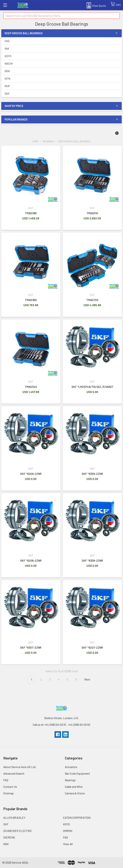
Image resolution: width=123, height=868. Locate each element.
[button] (117, 133)
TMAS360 (31, 300)
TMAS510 (92, 213)
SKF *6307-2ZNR (31, 647)
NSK (7, 71)
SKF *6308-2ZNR (92, 560)
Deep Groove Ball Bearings (74, 141)
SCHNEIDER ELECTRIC (18, 831)
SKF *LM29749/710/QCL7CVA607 (92, 387)
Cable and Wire (74, 787)
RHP (7, 86)
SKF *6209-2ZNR (31, 474)
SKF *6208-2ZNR (31, 560)
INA (7, 48)
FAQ (6, 780)
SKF (7, 93)
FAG (7, 41)
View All (68, 844)
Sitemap (8, 793)
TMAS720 (92, 300)
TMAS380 (31, 213)
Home (36, 141)
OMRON (68, 831)
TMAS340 (31, 387)
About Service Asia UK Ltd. (20, 767)
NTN (7, 78)
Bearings (48, 141)
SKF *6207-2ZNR (92, 647)
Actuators (71, 767)
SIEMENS (9, 837)
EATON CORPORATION (77, 818)
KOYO (8, 56)
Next (89, 679)
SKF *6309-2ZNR (92, 474)
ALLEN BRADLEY (14, 818)
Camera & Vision (75, 793)
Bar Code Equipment (77, 773)
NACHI (9, 63)
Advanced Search (14, 773)
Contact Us (10, 787)
